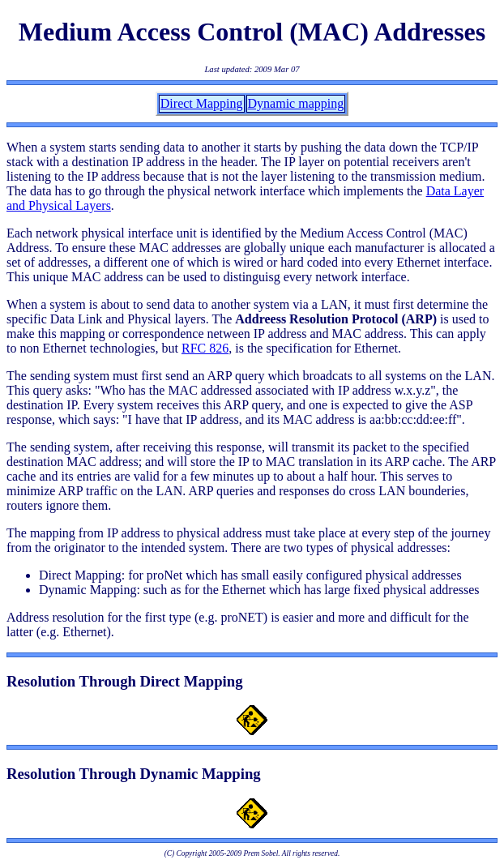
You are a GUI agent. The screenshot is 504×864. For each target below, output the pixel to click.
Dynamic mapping (296, 103)
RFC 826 (205, 348)
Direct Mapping (202, 103)
